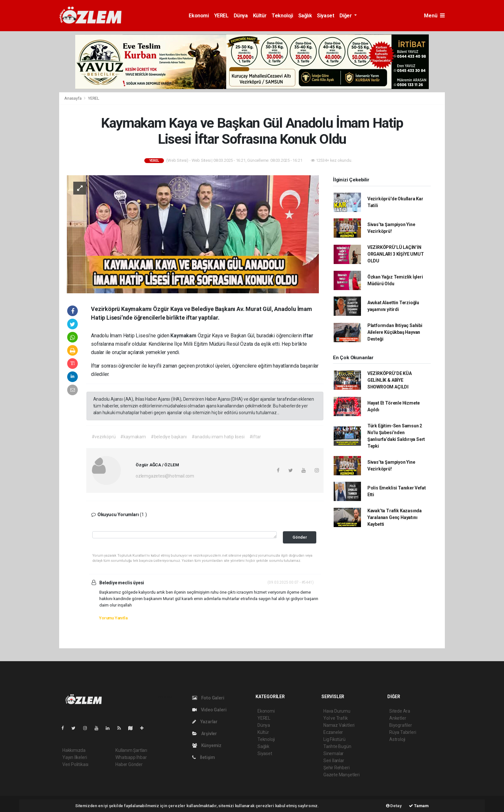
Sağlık (305, 16)
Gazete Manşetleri (342, 775)
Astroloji (397, 739)
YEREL (221, 16)
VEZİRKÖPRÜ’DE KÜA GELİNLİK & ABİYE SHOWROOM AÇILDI (390, 380)
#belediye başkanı (169, 437)
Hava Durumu (337, 711)
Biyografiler (401, 725)
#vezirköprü (104, 437)
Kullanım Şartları (131, 750)
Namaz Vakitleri (339, 725)
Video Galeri (209, 710)
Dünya (241, 16)
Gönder (300, 537)
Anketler (398, 718)
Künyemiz (207, 745)
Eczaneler (333, 732)
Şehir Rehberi (337, 768)
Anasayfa (73, 98)
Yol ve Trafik (336, 718)
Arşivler (205, 734)
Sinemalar (333, 753)
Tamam (419, 806)
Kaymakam (184, 336)
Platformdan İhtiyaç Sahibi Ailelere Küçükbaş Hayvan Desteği (395, 332)
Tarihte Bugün (337, 746)
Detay (394, 806)
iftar (308, 336)
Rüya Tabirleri (403, 732)
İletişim (204, 757)
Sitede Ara (400, 711)
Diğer (346, 16)
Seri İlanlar (334, 761)
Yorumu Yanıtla (113, 618)
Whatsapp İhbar (131, 757)
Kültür (260, 16)
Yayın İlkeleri (75, 757)
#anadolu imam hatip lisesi (218, 437)
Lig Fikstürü (334, 739)
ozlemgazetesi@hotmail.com (165, 476)
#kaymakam (133, 437)
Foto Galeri (208, 698)
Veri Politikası (75, 764)
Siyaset (325, 16)
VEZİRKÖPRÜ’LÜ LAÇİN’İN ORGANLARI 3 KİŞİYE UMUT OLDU (396, 254)
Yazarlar (205, 722)
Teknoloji (282, 16)
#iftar (255, 437)
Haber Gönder (129, 764)
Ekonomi (199, 16)
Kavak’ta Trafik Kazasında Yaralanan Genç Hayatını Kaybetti (395, 517)
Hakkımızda (74, 750)
